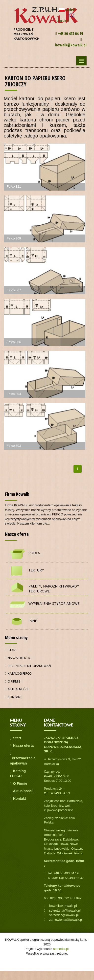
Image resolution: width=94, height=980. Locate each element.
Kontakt (13, 697)
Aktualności (17, 689)
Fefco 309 (14, 238)
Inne (33, 621)
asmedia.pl (61, 949)
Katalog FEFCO (18, 673)
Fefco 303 (14, 446)
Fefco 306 (14, 342)
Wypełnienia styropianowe (54, 603)
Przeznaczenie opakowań (28, 666)
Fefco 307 (14, 290)
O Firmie (13, 681)
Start (11, 650)
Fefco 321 (14, 186)
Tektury (36, 570)
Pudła (34, 553)
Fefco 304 (14, 394)
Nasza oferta (17, 658)
